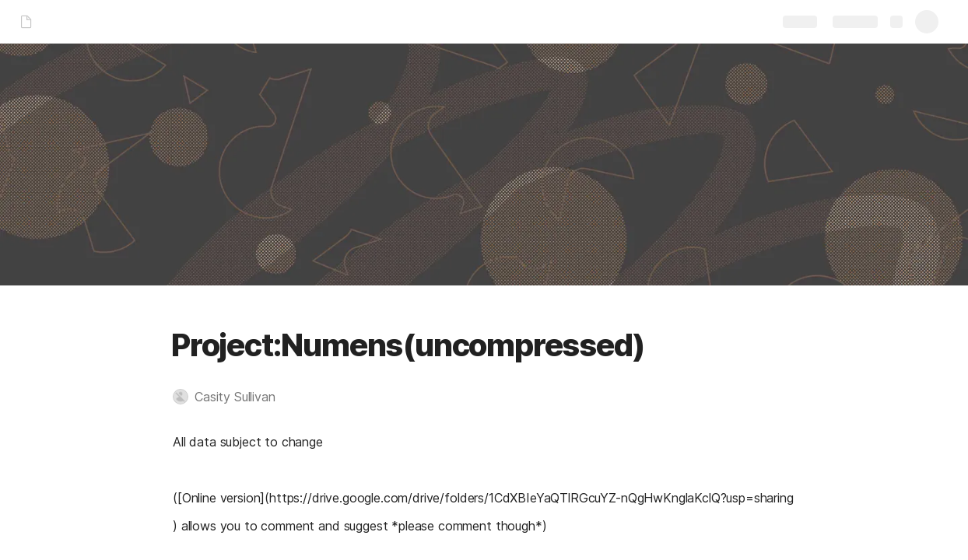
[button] (232, 397)
